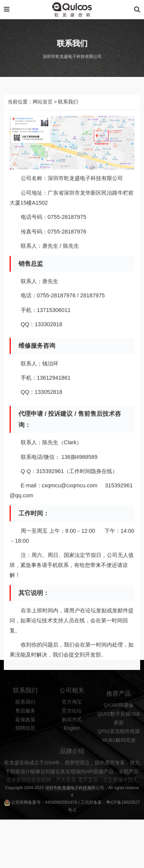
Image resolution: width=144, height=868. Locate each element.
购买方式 (72, 727)
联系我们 (25, 710)
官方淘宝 (72, 710)
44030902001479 (61, 802)
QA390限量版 (119, 715)
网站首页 (43, 118)
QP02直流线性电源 (119, 741)
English (72, 736)
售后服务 (25, 718)
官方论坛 (72, 718)
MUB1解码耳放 (119, 750)
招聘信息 (25, 736)
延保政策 (25, 727)
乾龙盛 (64, 788)
